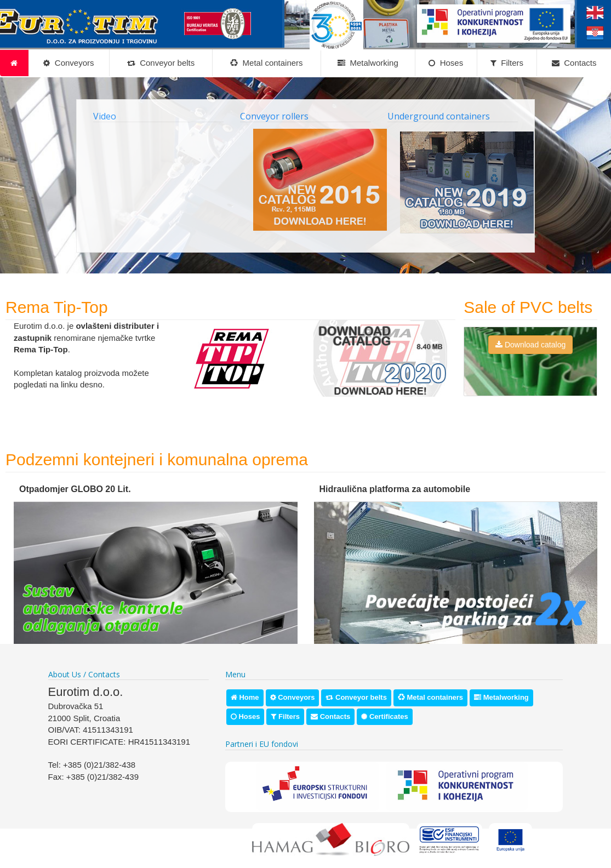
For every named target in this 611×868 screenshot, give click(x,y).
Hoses (446, 63)
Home (245, 697)
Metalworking (368, 63)
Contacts (574, 63)
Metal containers (266, 63)
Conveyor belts (161, 63)
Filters (507, 63)
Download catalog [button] (530, 345)
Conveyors (68, 63)
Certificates (384, 716)
